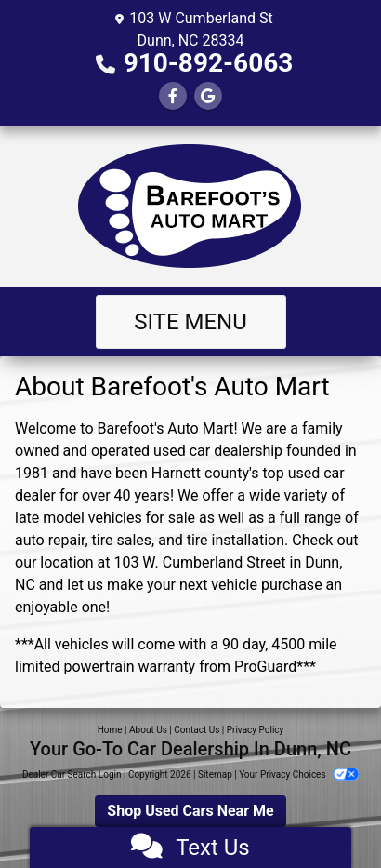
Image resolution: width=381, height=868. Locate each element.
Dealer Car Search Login (72, 775)
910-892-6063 (209, 63)
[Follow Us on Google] (208, 96)
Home (110, 730)
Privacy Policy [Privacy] (256, 730)
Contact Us (197, 730)
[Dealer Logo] (190, 207)
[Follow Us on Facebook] (173, 96)
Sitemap (215, 775)
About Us (148, 730)
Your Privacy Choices (299, 775)
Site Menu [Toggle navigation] (190, 322)
